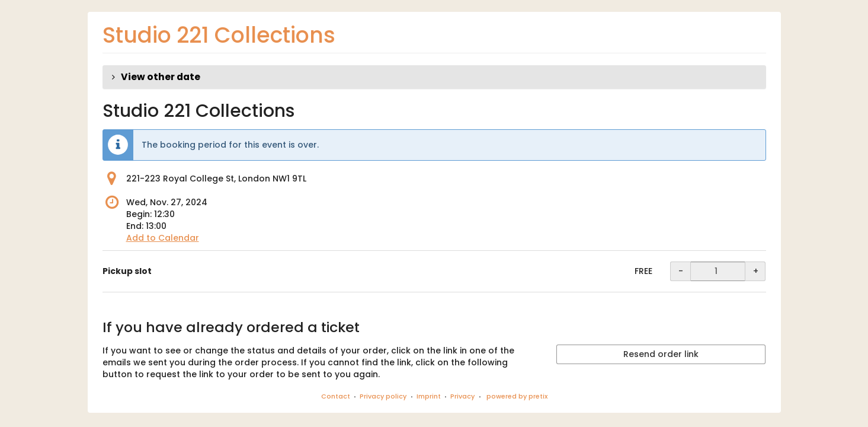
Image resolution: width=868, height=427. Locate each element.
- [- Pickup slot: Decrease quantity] (681, 271)
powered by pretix (517, 396)
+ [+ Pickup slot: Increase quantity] (756, 271)
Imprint (429, 396)
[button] (434, 77)
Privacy (462, 396)
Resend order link (661, 354)
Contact (336, 396)
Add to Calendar (163, 238)
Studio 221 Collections (219, 35)
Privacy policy (383, 396)
